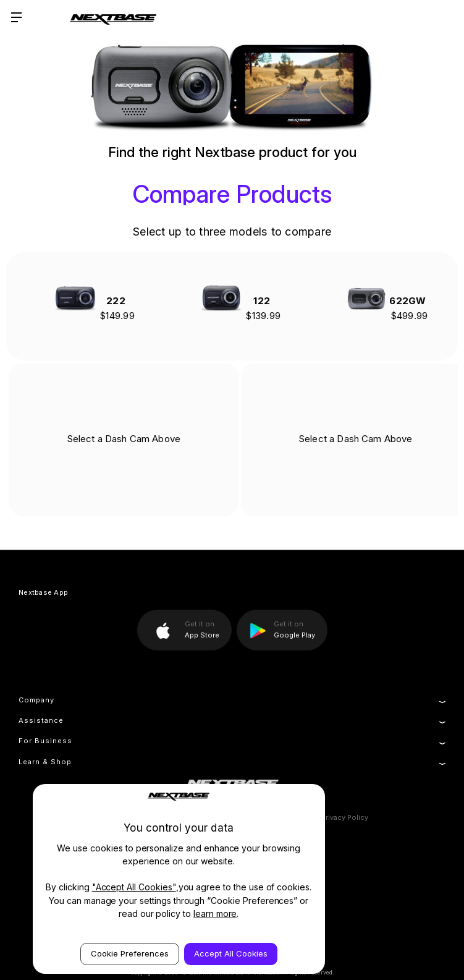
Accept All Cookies (231, 953)
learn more (215, 914)
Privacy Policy (345, 817)
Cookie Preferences (130, 953)
